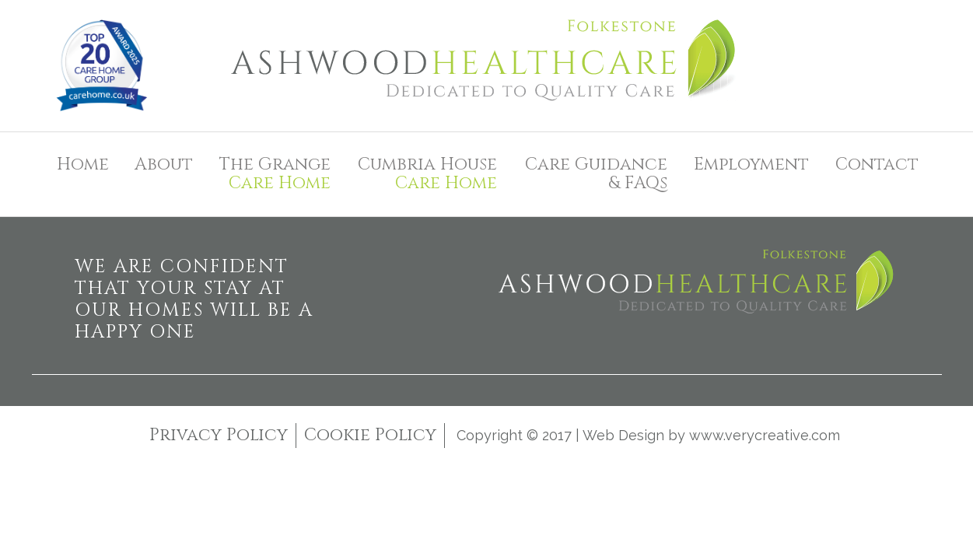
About (164, 164)
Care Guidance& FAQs (596, 174)
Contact (877, 164)
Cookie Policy (370, 435)
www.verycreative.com (765, 435)
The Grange (273, 174)
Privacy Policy (219, 435)
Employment (751, 164)
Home (83, 164)
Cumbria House (425, 174)
